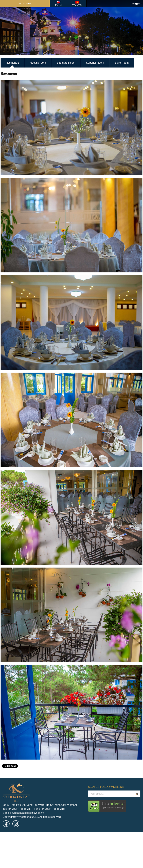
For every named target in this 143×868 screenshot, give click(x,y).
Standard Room (66, 63)
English (59, 5)
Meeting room (38, 63)
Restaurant (12, 63)
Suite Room (122, 63)
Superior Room (95, 63)
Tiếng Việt (77, 5)
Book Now (25, 4)
